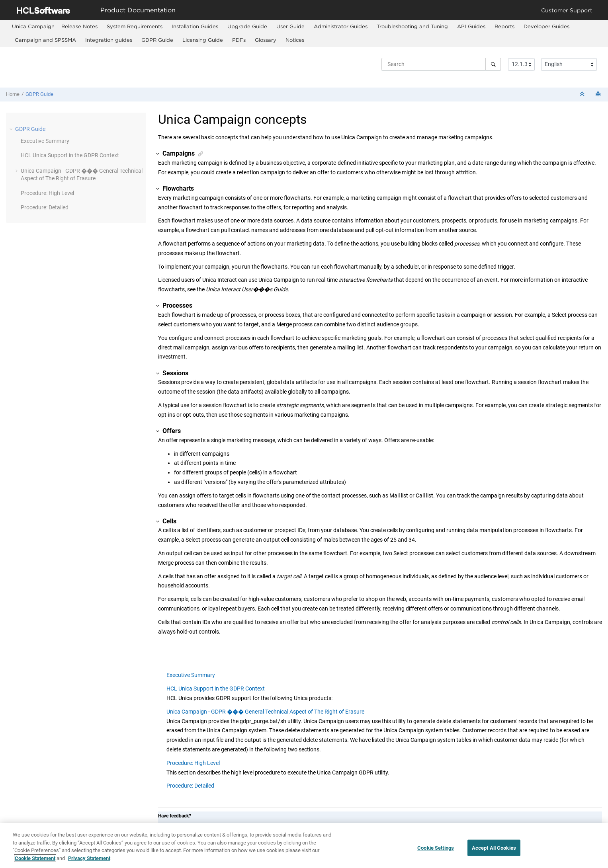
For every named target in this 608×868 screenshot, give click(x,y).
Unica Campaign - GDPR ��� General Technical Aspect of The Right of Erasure (265, 712)
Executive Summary (45, 141)
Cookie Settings (436, 851)
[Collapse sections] (583, 95)
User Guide (290, 26)
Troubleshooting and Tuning (412, 26)
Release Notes (79, 26)
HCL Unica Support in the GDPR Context (70, 155)
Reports (504, 26)
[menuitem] (33, 26)
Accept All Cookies (494, 851)
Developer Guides (546, 26)
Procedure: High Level (47, 193)
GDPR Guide (157, 40)
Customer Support (567, 10)
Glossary (266, 40)
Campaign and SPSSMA (45, 40)
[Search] (493, 64)
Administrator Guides (341, 26)
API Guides (471, 26)
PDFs (239, 40)
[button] (12, 129)
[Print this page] (599, 95)
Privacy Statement (89, 862)
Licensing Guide (203, 40)
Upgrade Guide (247, 26)
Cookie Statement (35, 862)
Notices (295, 40)
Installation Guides (195, 26)
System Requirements (135, 26)
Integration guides (109, 40)
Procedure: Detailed (45, 207)
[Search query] (441, 64)
